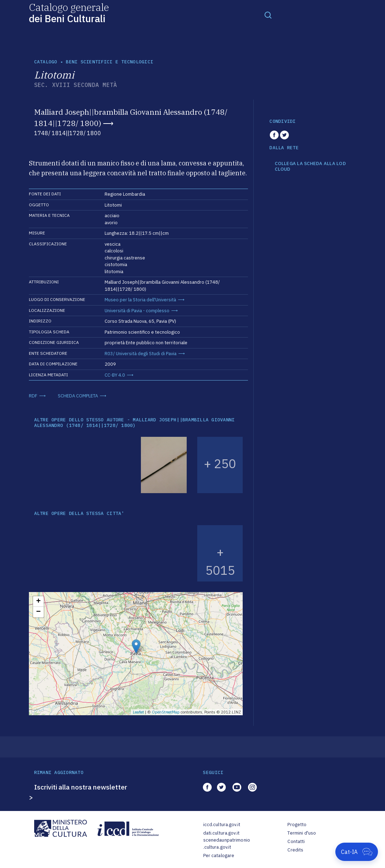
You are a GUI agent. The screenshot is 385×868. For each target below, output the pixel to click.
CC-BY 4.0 (115, 375)
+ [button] (38, 602)
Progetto (297, 825)
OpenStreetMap (166, 712)
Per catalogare (219, 856)
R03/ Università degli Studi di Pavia (141, 354)
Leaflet (138, 712)
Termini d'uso (302, 833)
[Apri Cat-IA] (357, 852)
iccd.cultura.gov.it (222, 825)
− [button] (38, 612)
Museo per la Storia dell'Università (140, 300)
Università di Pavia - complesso (137, 311)
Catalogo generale (69, 12)
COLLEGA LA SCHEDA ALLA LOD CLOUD (310, 166)
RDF (33, 396)
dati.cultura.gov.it (221, 833)
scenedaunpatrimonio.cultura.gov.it (227, 844)
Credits (295, 850)
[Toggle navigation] (268, 15)
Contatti (296, 841)
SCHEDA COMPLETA (78, 396)
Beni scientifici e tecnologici (110, 62)
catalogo (46, 62)
